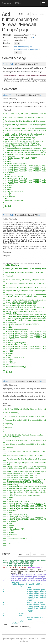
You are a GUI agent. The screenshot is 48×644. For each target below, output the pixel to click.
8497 (21, 14)
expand (18, 52)
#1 (41, 95)
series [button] (42, 14)
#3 (41, 381)
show (17, 44)
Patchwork (7, 3)
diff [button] (28, 14)
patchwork (7, 639)
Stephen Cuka (9, 64)
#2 (39, 215)
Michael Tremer (9, 95)
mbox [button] (34, 14)
